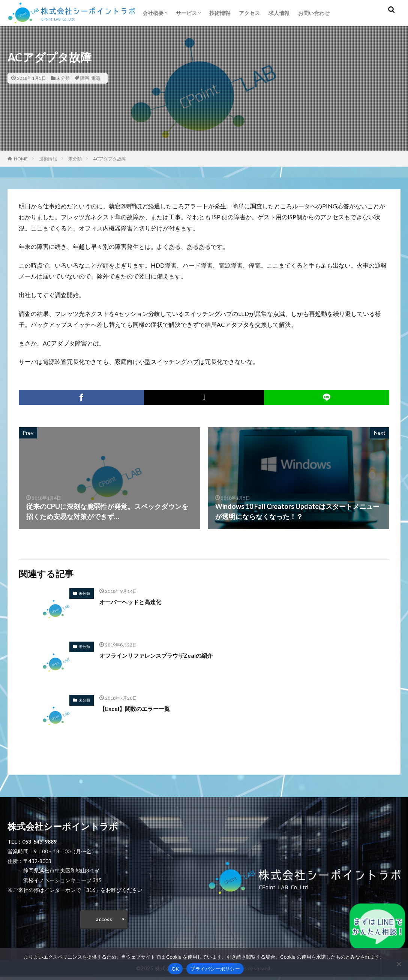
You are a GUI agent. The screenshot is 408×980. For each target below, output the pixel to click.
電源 (96, 78)
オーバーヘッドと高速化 (136, 601)
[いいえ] (399, 964)
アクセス (249, 13)
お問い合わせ (314, 13)
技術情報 (220, 13)
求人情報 (279, 13)
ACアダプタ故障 (109, 159)
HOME (21, 159)
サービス (186, 13)
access (104, 921)
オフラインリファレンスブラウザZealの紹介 (167, 655)
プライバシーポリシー (215, 969)
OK (175, 969)
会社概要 (153, 13)
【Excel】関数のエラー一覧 (141, 708)
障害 (85, 78)
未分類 (63, 78)
